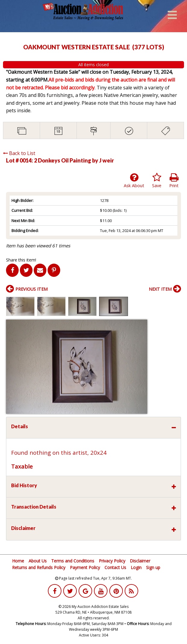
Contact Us (115, 567)
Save (157, 181)
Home (18, 561)
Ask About (134, 181)
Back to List (19, 153)
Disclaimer (140, 561)
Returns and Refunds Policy (39, 567)
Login (136, 567)
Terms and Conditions (73, 561)
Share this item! (21, 260)
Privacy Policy (112, 561)
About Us (38, 561)
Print (174, 181)
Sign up (153, 567)
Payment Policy (85, 567)
